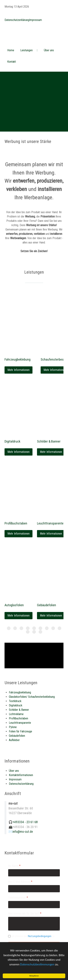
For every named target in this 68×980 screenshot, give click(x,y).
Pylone (13, 727)
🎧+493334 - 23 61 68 (23, 822)
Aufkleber (14, 740)
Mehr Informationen (18, 370)
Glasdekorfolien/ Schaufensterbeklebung (32, 697)
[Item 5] (40, 628)
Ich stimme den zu (33, 936)
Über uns (14, 771)
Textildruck (15, 701)
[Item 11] (40, 632)
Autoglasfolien (14, 605)
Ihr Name (14, 866)
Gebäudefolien (47, 605)
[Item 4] (34, 628)
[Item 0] (9, 628)
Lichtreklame (16, 714)
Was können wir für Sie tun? (25, 913)
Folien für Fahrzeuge (20, 731)
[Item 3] (28, 628)
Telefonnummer (18, 898)
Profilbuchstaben (16, 523)
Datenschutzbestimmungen (37, 965)
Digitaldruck (12, 441)
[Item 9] (28, 632)
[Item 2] (21, 628)
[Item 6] (47, 628)
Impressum (36, 20)
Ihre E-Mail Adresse (20, 882)
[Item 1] (15, 628)
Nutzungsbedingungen (40, 936)
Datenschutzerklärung (17, 20)
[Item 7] (53, 628)
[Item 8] (59, 628)
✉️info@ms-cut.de (21, 832)
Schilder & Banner (49, 441)
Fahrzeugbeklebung (17, 359)
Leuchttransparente (50, 523)
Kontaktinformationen (21, 775)
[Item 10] (34, 632)
